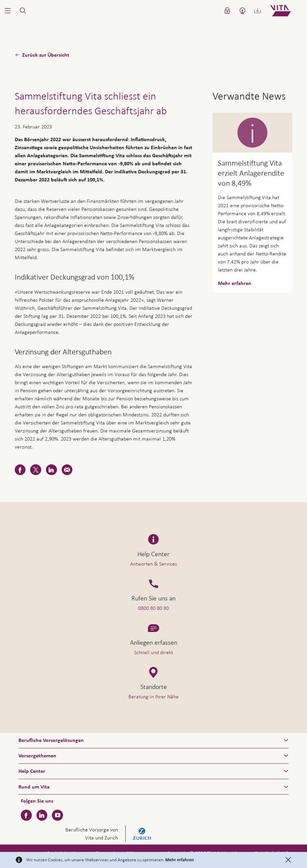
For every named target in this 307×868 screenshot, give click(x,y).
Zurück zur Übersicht (46, 55)
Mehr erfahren (180, 860)
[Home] (286, 11)
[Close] (288, 860)
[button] (8, 11)
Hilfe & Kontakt (259, 848)
